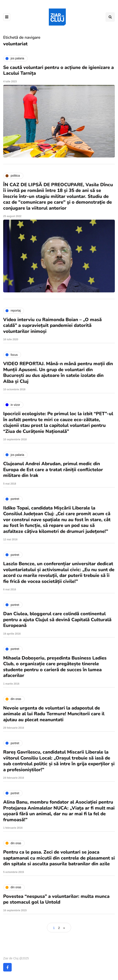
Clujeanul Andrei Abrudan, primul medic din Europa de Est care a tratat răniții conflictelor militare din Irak (53, 470)
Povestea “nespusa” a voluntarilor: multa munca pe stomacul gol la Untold (56, 899)
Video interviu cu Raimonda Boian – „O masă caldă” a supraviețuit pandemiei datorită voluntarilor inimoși (52, 325)
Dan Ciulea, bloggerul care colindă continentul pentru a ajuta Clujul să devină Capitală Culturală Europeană (57, 620)
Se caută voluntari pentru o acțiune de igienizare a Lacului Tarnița (58, 70)
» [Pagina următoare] (64, 928)
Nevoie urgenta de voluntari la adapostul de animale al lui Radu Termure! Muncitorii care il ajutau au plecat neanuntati (54, 714)
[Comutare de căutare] (110, 17)
